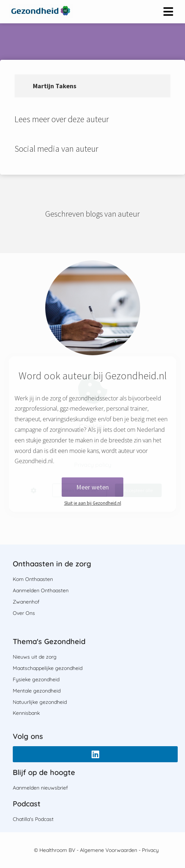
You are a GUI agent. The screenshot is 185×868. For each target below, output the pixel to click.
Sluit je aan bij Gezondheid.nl (93, 503)
